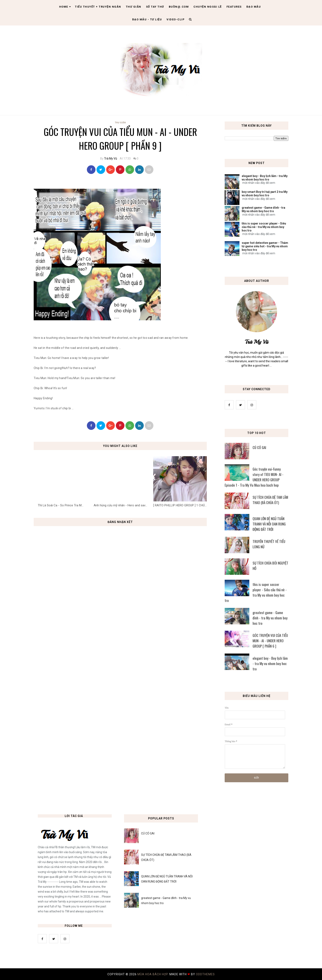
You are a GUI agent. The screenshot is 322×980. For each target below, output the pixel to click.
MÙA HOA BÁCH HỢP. (153, 974)
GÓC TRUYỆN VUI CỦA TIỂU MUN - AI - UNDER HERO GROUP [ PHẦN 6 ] (270, 641)
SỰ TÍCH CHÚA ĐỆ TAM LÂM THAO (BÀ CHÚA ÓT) (270, 500)
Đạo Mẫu (254, 7)
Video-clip (176, 19)
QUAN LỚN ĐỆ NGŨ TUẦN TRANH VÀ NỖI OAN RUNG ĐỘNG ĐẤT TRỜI (269, 524)
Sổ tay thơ (155, 7)
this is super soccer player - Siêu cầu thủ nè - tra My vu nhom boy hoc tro (264, 227)
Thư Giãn (120, 123)
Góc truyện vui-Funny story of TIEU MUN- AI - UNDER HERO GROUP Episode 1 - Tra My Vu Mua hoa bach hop (254, 477)
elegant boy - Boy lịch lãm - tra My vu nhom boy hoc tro (265, 178)
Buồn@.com (179, 7)
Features (234, 7)
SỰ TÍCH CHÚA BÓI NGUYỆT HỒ (270, 566)
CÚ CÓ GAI (259, 447)
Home (65, 7)
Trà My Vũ (111, 159)
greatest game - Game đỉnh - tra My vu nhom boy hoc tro (263, 209)
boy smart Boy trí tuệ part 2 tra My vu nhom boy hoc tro (265, 194)
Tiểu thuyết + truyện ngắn (98, 7)
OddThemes (205, 974)
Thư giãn (134, 7)
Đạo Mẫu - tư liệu (147, 19)
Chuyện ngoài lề (208, 7)
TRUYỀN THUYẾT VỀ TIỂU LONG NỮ (269, 544)
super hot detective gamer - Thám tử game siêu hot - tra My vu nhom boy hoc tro (265, 246)
